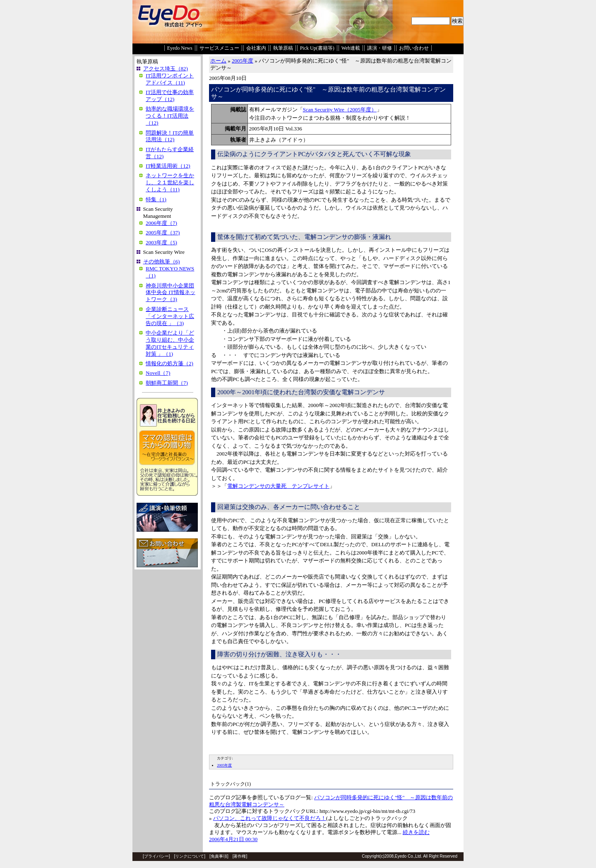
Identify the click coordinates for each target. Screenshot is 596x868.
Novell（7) (158, 373)
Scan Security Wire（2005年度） (340, 110)
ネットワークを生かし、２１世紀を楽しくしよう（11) (170, 182)
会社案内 (256, 48)
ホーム (218, 61)
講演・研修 (380, 48)
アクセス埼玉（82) (166, 69)
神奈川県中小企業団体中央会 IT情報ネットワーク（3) (171, 293)
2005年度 (243, 61)
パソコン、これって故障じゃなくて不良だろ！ (270, 818)
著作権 (240, 856)
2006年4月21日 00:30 (233, 839)
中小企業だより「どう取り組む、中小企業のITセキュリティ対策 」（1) (170, 343)
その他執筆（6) (162, 262)
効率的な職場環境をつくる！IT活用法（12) (170, 116)
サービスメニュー (219, 48)
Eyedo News (180, 48)
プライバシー (156, 856)
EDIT (214, 748)
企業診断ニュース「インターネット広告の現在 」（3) (170, 316)
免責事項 (219, 856)
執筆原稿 (283, 48)
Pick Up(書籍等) (317, 48)
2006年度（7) (161, 223)
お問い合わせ (414, 48)
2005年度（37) (163, 233)
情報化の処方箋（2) (169, 363)
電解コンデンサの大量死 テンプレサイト (278, 486)
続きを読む (416, 832)
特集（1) (156, 199)
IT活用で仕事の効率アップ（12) (170, 96)
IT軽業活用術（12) (168, 166)
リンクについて (190, 856)
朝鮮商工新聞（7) (167, 383)
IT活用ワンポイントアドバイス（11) (170, 79)
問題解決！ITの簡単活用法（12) (170, 136)
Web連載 (351, 48)
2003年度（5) (161, 242)
